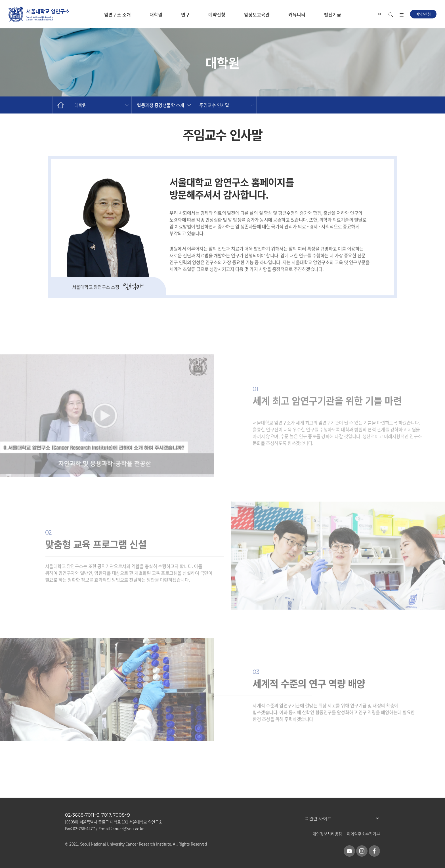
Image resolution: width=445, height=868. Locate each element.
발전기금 (333, 14)
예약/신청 (423, 14)
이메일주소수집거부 (363, 834)
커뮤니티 (297, 14)
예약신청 (217, 14)
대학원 (156, 14)
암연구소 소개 (117, 14)
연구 (185, 14)
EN (378, 14)
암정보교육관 (257, 14)
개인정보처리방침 (327, 834)
